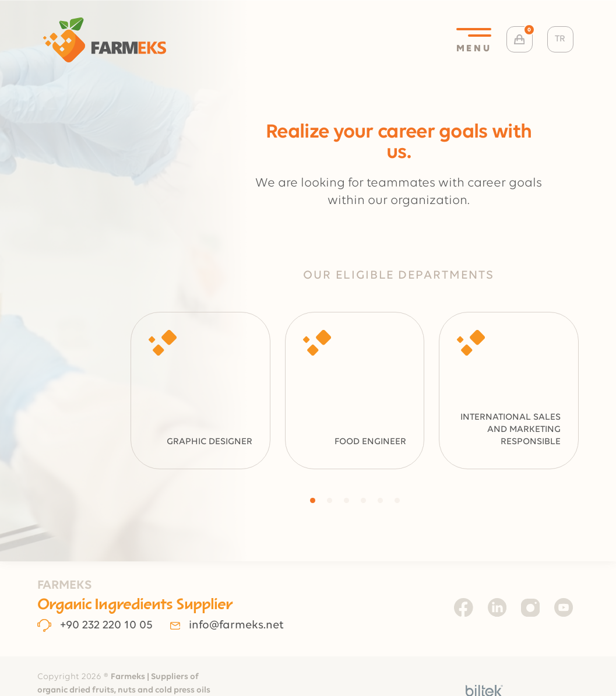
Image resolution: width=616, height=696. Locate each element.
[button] (313, 500)
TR (560, 39)
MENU (474, 41)
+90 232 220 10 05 (95, 625)
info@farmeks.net (227, 625)
